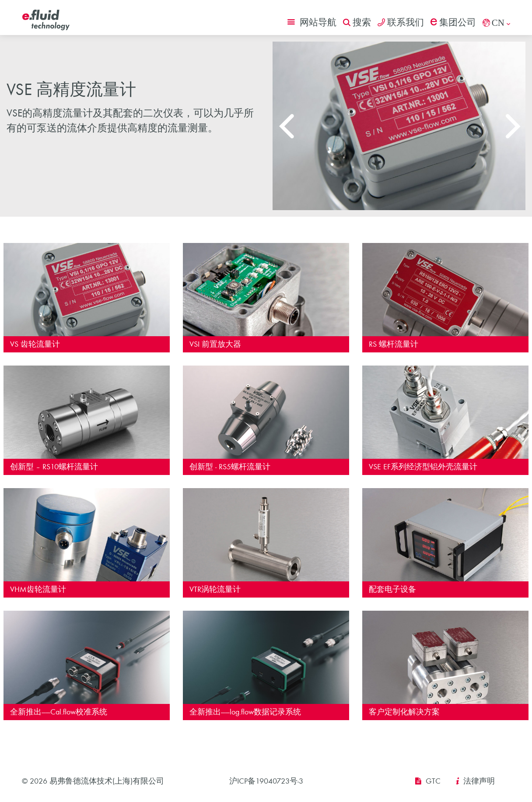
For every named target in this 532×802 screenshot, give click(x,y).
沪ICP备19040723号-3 (266, 781)
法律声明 (479, 781)
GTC (433, 781)
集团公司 (453, 22)
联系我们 (401, 22)
